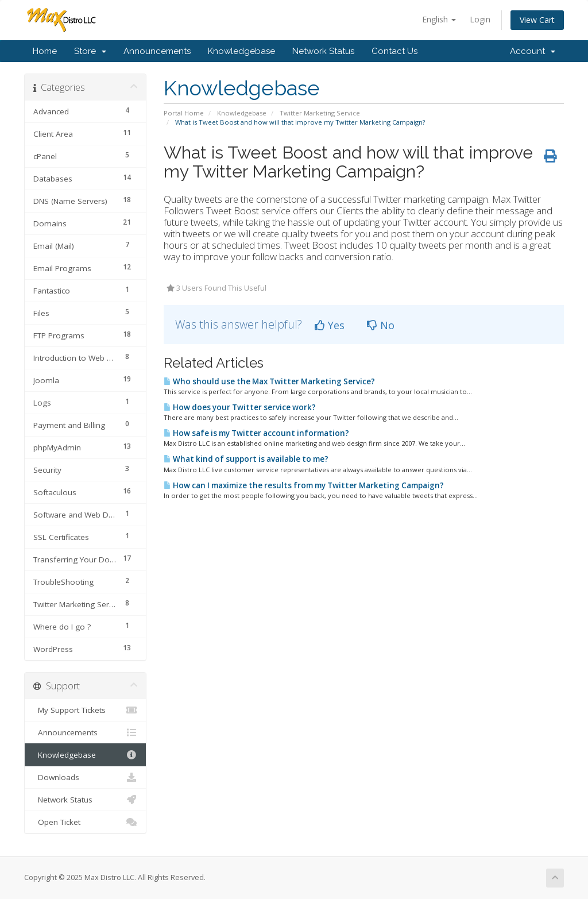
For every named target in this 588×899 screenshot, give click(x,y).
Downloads (85, 777)
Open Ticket (85, 822)
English (439, 19)
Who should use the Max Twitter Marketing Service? (269, 381)
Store (90, 51)
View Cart (537, 20)
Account (533, 51)
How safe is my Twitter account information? (256, 433)
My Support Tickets (85, 710)
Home (45, 51)
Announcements (157, 51)
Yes (330, 325)
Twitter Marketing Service (320, 113)
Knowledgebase (241, 51)
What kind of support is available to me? (246, 459)
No (381, 325)
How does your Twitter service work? (240, 407)
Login (480, 19)
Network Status (323, 51)
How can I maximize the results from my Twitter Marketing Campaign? (304, 485)
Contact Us (394, 51)
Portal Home (184, 113)
